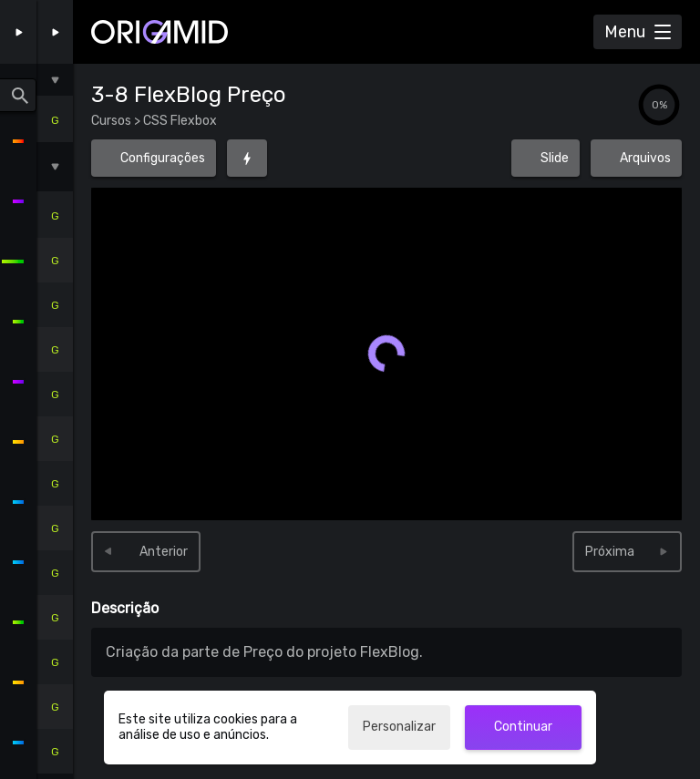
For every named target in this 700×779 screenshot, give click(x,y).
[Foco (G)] (247, 158)
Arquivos (636, 153)
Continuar (523, 727)
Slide (555, 158)
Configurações (163, 158)
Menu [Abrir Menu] (625, 32)
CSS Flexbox (179, 121)
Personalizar (399, 727)
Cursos (113, 121)
